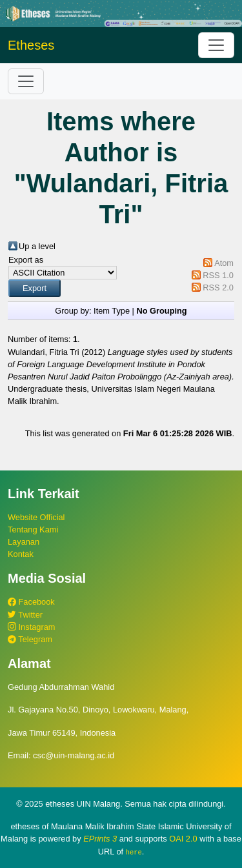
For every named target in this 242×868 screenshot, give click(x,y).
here (134, 852)
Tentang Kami (33, 530)
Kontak (21, 554)
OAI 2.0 (183, 839)
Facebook (31, 602)
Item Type (112, 311)
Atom (224, 263)
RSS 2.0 (218, 288)
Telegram (30, 639)
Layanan (24, 542)
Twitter (25, 615)
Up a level (37, 246)
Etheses (31, 45)
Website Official (36, 517)
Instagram (31, 627)
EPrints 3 (100, 839)
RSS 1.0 (218, 275)
